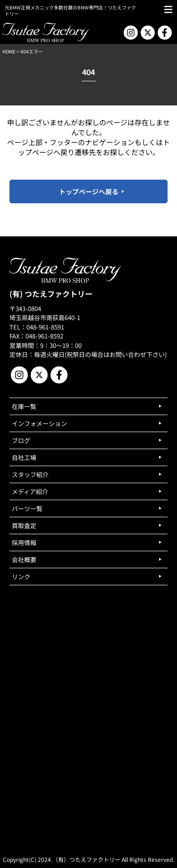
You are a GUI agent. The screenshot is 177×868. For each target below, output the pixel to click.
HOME (9, 51)
